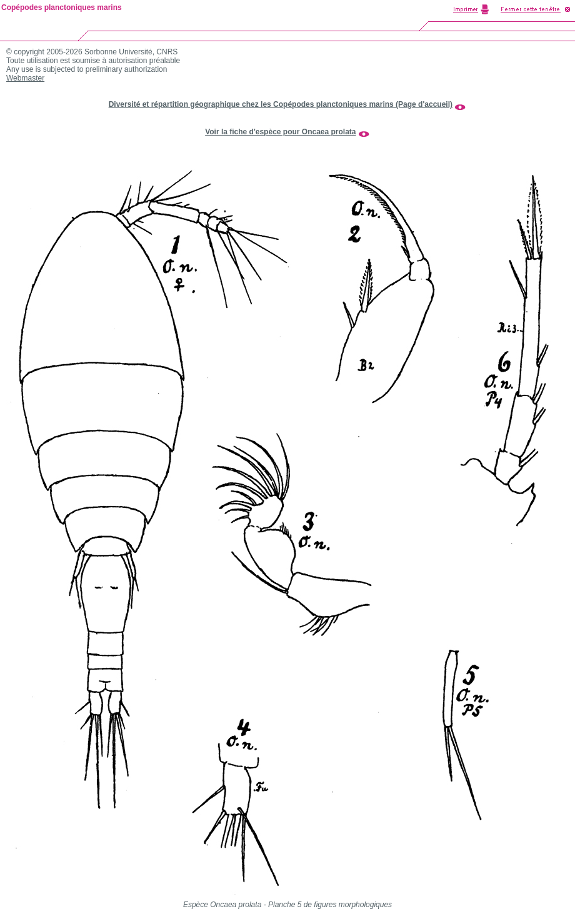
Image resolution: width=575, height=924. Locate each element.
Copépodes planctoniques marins (62, 7)
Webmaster (25, 78)
